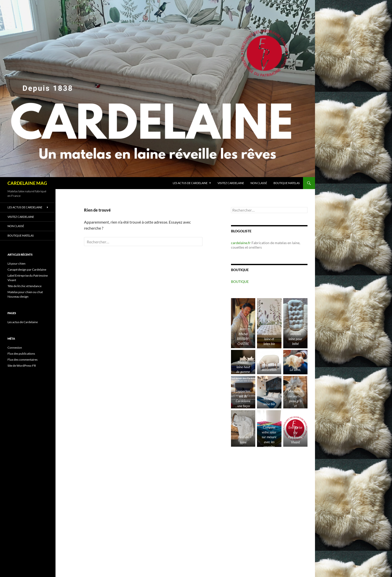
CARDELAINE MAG (27, 183)
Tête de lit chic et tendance (24, 286)
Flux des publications (21, 354)
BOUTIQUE (240, 281)
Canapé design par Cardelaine (27, 269)
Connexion (15, 348)
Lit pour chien (16, 263)
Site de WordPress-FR (22, 366)
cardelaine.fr (241, 243)
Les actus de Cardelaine (190, 183)
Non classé (259, 183)
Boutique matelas (287, 183)
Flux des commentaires (22, 360)
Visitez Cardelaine (231, 183)
